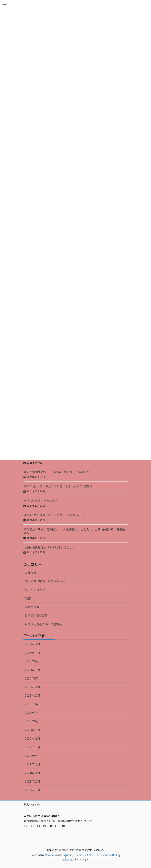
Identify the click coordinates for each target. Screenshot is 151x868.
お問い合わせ (32, 804)
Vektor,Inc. (68, 859)
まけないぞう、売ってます (41, 500)
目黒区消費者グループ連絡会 (43, 624)
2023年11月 (33, 687)
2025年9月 (32, 661)
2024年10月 (33, 670)
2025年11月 (33, 644)
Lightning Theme (73, 855)
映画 (28, 598)
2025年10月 (33, 653)
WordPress (51, 855)
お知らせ (31, 572)
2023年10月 (33, 695)
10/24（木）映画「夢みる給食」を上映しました (54, 515)
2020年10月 (33, 790)
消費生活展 (32, 607)
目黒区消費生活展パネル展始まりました (49, 547)
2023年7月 (32, 713)
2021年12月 (33, 764)
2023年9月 (32, 704)
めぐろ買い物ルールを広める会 (45, 581)
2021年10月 (33, 781)
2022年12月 (33, 730)
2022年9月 (32, 756)
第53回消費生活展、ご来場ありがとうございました (57, 472)
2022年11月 (33, 738)
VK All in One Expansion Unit (101, 855)
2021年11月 (33, 773)
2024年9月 (32, 678)
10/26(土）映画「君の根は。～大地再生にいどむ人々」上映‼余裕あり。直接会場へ (74, 531)
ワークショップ (35, 590)
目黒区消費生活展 (36, 616)
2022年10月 (33, 747)
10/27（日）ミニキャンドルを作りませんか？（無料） (59, 486)
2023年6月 (32, 721)
